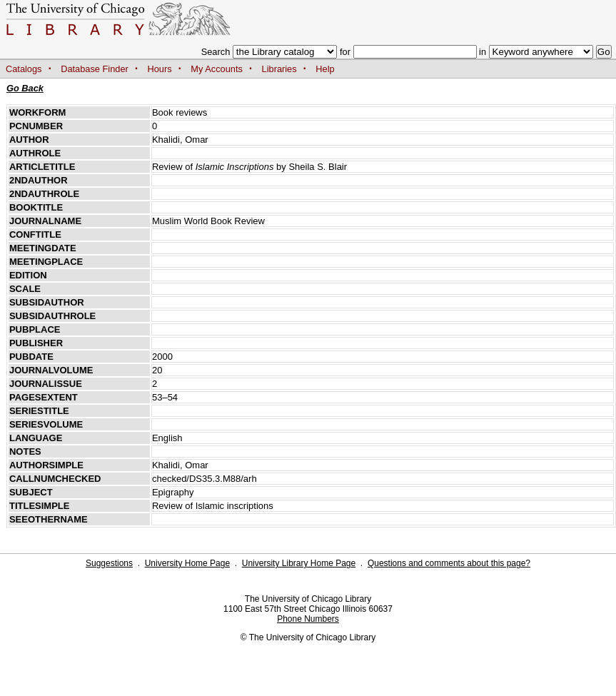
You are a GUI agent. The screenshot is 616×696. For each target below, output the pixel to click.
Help (325, 69)
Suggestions (109, 563)
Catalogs (24, 69)
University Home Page (187, 563)
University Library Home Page (299, 563)
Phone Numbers (308, 619)
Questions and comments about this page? (449, 563)
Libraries (279, 69)
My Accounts (217, 69)
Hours (160, 69)
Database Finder (95, 69)
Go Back (25, 88)
